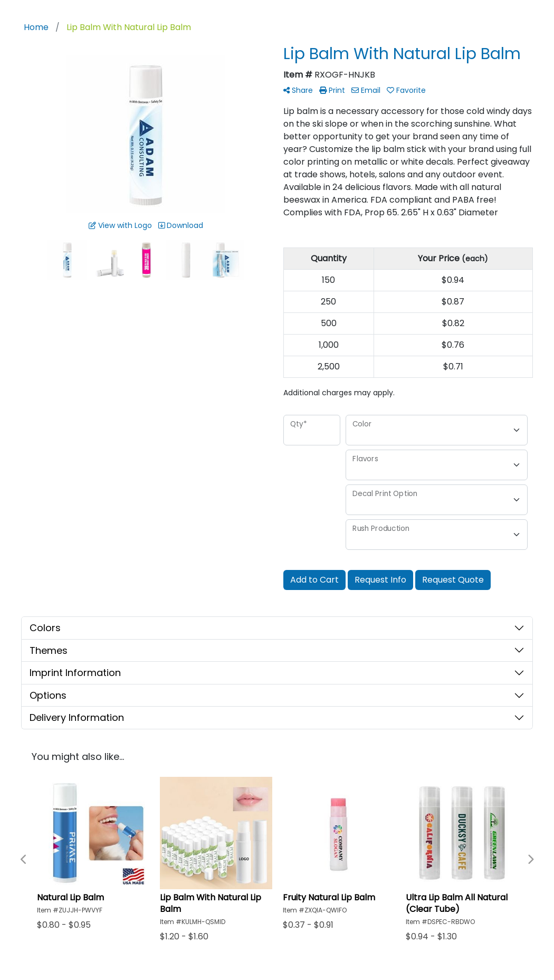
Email (366, 90)
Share (298, 90)
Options (48, 695)
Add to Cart (314, 580)
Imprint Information (75, 673)
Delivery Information (77, 717)
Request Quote (453, 580)
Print (332, 90)
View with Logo (120, 225)
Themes (49, 650)
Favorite (406, 90)
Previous (24, 860)
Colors (45, 628)
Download (181, 225)
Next (530, 860)
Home (36, 27)
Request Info (380, 580)
